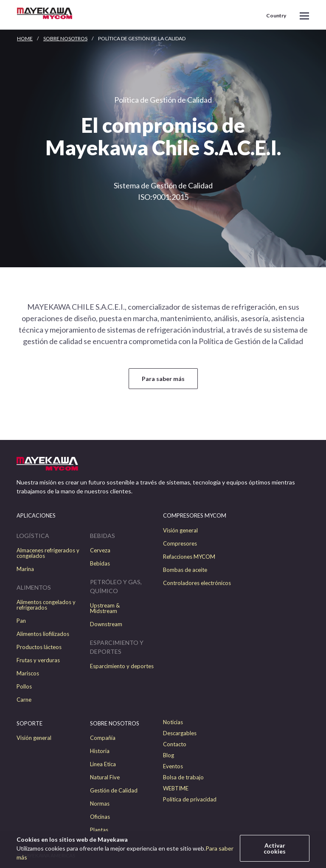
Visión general (180, 531)
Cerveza (100, 550)
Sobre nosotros (65, 38)
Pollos (24, 687)
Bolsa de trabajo (183, 777)
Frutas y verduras (38, 660)
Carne (24, 700)
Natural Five (105, 777)
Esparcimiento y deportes (122, 666)
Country (276, 16)
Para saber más (163, 379)
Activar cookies (275, 848)
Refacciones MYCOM (189, 557)
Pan (21, 621)
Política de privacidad (190, 799)
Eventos (173, 766)
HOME (25, 38)
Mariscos (28, 673)
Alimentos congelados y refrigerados (46, 605)
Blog (169, 755)
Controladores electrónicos (197, 583)
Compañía (103, 738)
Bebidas (100, 564)
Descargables (180, 733)
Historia (100, 751)
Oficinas (100, 817)
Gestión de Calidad (114, 791)
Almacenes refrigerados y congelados (48, 553)
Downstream (106, 624)
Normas (100, 804)
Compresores (180, 544)
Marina (25, 569)
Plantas (99, 830)
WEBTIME (176, 788)
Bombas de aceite (185, 570)
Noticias (173, 722)
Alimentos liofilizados (43, 634)
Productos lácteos (39, 647)
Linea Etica (103, 764)
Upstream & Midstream (105, 608)
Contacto (175, 744)
